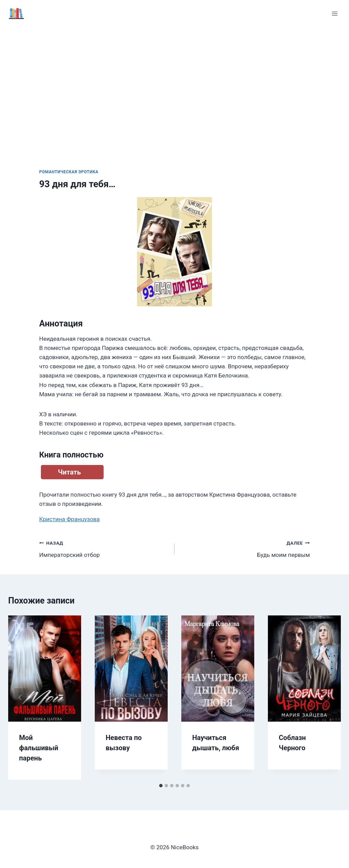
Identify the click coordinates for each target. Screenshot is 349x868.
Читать (69, 472)
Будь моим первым (245, 548)
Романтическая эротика (69, 172)
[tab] (161, 786)
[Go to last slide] (20, 697)
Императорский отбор (104, 548)
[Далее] (329, 697)
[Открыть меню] (335, 13)
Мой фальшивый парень (39, 748)
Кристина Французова (69, 519)
